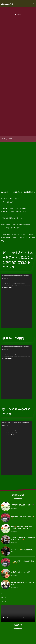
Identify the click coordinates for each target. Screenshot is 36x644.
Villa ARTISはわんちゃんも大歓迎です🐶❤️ (23, 517)
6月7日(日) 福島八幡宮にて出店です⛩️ (23, 505)
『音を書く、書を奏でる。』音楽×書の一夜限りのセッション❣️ (23, 538)
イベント (3, 593)
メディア (3, 602)
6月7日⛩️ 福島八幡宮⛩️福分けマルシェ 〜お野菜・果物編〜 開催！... (23, 527)
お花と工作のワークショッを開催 (21, 572)
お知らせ (3, 598)
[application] (16, 301)
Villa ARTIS (7, 4)
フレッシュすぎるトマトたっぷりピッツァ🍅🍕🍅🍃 (23, 562)
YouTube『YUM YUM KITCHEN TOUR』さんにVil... (23, 583)
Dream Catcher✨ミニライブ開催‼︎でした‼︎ (22, 551)
